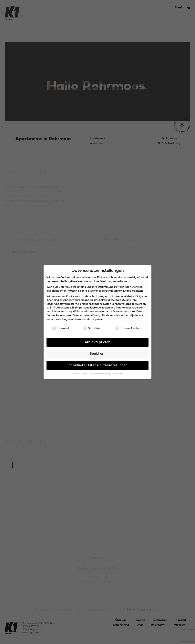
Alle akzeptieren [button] (97, 342)
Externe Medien (128, 328)
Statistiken (92, 328)
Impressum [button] (117, 374)
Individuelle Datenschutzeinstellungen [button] (97, 365)
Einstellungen (62, 319)
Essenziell (61, 328)
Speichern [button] (98, 354)
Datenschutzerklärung (86, 316)
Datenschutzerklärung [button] (100, 374)
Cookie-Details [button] (80, 374)
